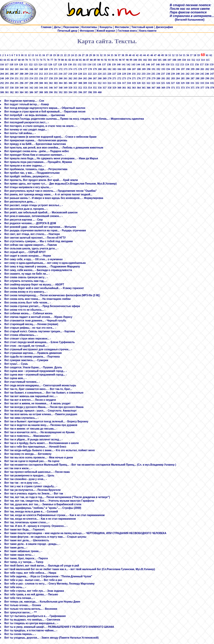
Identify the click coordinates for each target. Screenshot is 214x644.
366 (149, 88)
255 (36, 78)
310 (90, 83)
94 (113, 60)
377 (202, 88)
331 (192, 83)
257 (46, 78)
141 (124, 64)
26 (79, 55)
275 (134, 78)
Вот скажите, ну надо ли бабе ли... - (27, 274)
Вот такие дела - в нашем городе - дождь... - (32, 544)
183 (114, 69)
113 (198, 60)
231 (134, 74)
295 (17, 83)
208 (21, 74)
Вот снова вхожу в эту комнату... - (26, 292)
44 (144, 55)
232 (139, 74)
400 (100, 92)
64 (5, 60)
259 (56, 78)
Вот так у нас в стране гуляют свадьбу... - (31, 486)
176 (80, 69)
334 (207, 83)
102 (145, 60)
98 (127, 60)
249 (7, 78)
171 (56, 69)
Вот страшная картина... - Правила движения (33, 353)
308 (80, 83)
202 (207, 69)
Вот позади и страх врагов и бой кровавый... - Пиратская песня (45, 112)
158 (207, 64)
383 (17, 92)
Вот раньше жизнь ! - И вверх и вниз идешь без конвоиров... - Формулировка (54, 198)
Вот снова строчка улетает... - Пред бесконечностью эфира (42, 306)
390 (51, 92)
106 (164, 60)
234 (148, 74)
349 (65, 88)
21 (61, 55)
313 (104, 83)
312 (99, 83)
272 (119, 78)
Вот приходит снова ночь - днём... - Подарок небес (37, 151)
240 (178, 74)
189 (144, 69)
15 (40, 55)
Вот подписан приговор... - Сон (24, 101)
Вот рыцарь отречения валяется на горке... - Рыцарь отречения (45, 230)
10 (22, 55)
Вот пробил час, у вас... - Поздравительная (32, 173)
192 (158, 69)
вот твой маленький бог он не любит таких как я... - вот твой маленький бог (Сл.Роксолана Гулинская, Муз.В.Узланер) (80, 569)
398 (90, 92)
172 (61, 69)
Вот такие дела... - (16, 548)
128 (60, 64)
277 (144, 78)
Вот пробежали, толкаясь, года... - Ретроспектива (36, 169)
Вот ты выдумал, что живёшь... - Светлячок (32, 620)
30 (94, 55)
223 (95, 74)
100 (135, 60)
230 (129, 74)
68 (19, 60)
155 (192, 64)
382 (12, 92)
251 (17, 78)
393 (65, 92)
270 (109, 78)
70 (26, 60)
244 (197, 74)
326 (168, 83)
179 (95, 69)
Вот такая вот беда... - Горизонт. (25, 530)
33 (105, 55)
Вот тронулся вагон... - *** (21, 612)
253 (26, 78)
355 (95, 88)
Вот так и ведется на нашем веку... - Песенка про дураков (41, 425)
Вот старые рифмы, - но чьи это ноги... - (30, 328)
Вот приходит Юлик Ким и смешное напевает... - (35, 155)
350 (70, 88)
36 (115, 55)
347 (56, 88)
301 (46, 83)
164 (21, 69)
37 (119, 55)
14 (36, 55)
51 (170, 55)
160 (2, 69)
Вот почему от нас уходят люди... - (26, 130)
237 (163, 74)
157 (202, 64)
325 (163, 83)
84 (77, 60)
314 (109, 83)
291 (212, 78)
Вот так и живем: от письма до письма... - (31, 429)
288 (197, 78)
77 (52, 60)
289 (202, 78)
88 (91, 60)
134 (89, 64)
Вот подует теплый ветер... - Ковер (27, 104)
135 (94, 64)
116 (2, 64)
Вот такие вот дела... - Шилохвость (27, 540)
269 (105, 78)
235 (153, 74)
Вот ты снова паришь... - (20, 634)
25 (76, 55)
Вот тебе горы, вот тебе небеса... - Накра (30, 573)
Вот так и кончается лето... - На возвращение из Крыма (39, 432)
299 (36, 83)
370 (168, 88)
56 (188, 55)
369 (163, 88)
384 (21, 92)
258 (51, 78)
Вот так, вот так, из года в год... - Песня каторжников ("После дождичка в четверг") (57, 497)
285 (183, 78)
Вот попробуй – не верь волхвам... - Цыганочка (35, 115)
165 (26, 69)
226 (109, 74)
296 (21, 83)
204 (2, 74)
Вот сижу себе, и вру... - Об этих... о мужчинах (34, 259)
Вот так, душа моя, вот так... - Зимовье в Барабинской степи (43, 504)
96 (120, 60)
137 (104, 64)
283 (173, 78)
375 (193, 88)
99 (131, 60)
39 (126, 55)
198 (188, 69)
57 (191, 55)
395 (75, 92)
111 (189, 60)
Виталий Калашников (190, 20)
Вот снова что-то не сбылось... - (25, 310)
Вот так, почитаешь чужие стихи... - (27, 522)
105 (160, 60)
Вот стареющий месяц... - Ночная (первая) (31, 324)
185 (124, 69)
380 (2, 92)
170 (51, 69)
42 (137, 55)
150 (168, 64)
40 (130, 55)
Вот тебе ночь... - (15, 587)
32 (101, 55)
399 (95, 92)
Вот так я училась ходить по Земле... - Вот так (34, 494)
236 (158, 74)
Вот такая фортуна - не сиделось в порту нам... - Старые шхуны (45, 537)
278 (149, 78)
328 (178, 83)
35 (112, 55)
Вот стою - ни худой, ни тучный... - (26, 346)
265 (85, 78)
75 (44, 60)
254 (31, 78)
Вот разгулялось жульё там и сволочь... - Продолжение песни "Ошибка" (51, 191)
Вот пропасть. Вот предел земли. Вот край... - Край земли (41, 180)
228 (119, 74)
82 (70, 60)
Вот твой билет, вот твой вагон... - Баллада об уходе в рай (42, 566)
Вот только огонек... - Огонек (23, 605)
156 (197, 64)
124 (41, 64)
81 (66, 60)
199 (193, 69)
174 (70, 69)
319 (134, 83)
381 (7, 92)
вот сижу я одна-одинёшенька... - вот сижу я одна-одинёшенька (45, 263)
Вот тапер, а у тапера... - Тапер (24, 562)
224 (99, 74)
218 (70, 74)
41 (133, 55)
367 (153, 88)
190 (149, 69)
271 (114, 78)
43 (141, 55)
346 (51, 88)
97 (124, 60)
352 (80, 88)
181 (105, 69)
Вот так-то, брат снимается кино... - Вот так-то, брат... (38, 389)
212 (41, 74)
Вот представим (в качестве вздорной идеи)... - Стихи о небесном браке (50, 137)
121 (26, 64)
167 (36, 69)
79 (59, 60)
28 (87, 55)
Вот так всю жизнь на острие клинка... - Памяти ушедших (41, 414)
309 (85, 83)
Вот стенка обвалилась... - (21, 335)
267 (95, 78)
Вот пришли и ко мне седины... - (25, 166)
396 (80, 92)
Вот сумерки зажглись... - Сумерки (26, 360)
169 (46, 69)
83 (73, 60)
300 (41, 83)
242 (187, 74)
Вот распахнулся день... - (21, 202)
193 (163, 69)
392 (61, 92)
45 (148, 55)
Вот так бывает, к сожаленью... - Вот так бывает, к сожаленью (44, 393)
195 (173, 69)
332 (197, 83)
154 (187, 64)
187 (134, 69)
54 (180, 55)
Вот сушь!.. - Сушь (16, 364)
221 (85, 74)
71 (30, 60)
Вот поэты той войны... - (20, 133)
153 (182, 64)
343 (36, 88)
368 (158, 88)
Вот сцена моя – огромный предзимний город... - (36, 371)
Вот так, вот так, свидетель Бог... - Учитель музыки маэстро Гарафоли (49, 501)
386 (31, 92)
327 (173, 83)
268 (100, 78)
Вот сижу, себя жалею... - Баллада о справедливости (38, 270)
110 (184, 60)
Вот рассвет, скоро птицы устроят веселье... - (34, 205)
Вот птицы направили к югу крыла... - (28, 187)
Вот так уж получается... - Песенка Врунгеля (32, 490)
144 (138, 64)
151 (172, 64)
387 (36, 92)
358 (109, 88)
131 (75, 64)
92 (106, 60)
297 (26, 83)
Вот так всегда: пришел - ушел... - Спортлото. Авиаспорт (41, 411)
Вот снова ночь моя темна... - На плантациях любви (38, 299)
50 (166, 55)
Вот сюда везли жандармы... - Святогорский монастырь (40, 385)
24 (72, 55)
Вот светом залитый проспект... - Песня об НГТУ (35, 238)
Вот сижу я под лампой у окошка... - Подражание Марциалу (42, 267)
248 (2, 78)
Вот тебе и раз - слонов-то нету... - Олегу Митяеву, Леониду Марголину (50, 584)
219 (75, 74)
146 (148, 64)
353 (85, 88)
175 (75, 69)
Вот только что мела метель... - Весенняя (31, 609)
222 (90, 74)
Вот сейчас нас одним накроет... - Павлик (31, 245)
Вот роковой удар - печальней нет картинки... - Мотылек (40, 227)
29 (90, 55)
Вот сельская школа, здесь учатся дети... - (31, 249)
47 (155, 55)
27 (83, 55)
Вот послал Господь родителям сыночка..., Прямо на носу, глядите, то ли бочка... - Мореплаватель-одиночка (74, 119)
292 (2, 83)
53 (177, 55)
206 (12, 74)
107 (169, 60)
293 (7, 83)
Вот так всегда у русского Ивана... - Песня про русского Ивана (44, 407)
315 (114, 83)
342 (31, 88)
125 (45, 64)
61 (207, 55)
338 (12, 88)
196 (178, 69)
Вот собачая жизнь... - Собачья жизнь (28, 313)
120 (21, 64)
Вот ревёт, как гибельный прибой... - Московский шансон (41, 212)
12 (29, 55)
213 (46, 74)
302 (51, 83)
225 (104, 74)
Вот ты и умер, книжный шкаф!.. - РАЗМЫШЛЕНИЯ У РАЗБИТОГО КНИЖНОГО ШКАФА (59, 627)
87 (88, 60)
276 (139, 78)
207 (17, 74)
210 (31, 74)
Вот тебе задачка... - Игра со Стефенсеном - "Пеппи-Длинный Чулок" (48, 576)
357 (105, 88)
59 (198, 55)
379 (212, 88)
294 (12, 83)
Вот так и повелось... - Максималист (27, 436)
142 (128, 64)
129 (65, 64)
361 (124, 88)
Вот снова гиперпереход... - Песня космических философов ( (43, 295)
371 (173, 88)
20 (58, 55)
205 (7, 74)
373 (183, 88)
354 (90, 88)
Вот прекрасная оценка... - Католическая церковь (36, 140)
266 (90, 78)
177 (85, 69)
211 (36, 74)
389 (46, 92)
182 (109, 69)
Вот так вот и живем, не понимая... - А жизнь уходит (37, 403)
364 (139, 88)
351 (75, 88)
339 (17, 88)
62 (211, 55)
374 (188, 88)
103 (150, 60)
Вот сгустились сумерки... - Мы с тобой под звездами (39, 241)
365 (144, 88)
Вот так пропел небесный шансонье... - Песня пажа (37, 472)
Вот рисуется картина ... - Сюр (24, 220)
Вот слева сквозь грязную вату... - (26, 277)
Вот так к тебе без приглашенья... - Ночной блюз (35, 447)
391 (56, 92)
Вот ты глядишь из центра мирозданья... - (31, 623)
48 (159, 55)
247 (212, 74)
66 (12, 60)
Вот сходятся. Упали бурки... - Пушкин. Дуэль (33, 367)
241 (182, 74)
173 (65, 69)
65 (8, 60)
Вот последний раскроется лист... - (27, 122)
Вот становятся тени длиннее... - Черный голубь (35, 321)
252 (21, 78)
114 (203, 60)
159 (212, 64)
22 (65, 55)
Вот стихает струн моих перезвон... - (28, 339)
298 (31, 83)
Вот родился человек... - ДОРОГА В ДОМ (30, 223)
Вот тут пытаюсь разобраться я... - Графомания (35, 616)
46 (151, 55)
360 (119, 88)
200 (197, 69)
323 (153, 83)
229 (124, 74)
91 (102, 60)
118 (11, 64)
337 (7, 88)
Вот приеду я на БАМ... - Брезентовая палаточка (35, 144)
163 (17, 69)
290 (207, 78)
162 (12, 69)
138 (109, 64)
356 (100, 88)
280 (158, 78)
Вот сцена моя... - (15, 378)
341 (26, 88)
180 (100, 69)
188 (139, 69)
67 (16, 60)
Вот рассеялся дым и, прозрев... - (26, 209)
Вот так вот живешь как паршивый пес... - (31, 396)
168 (41, 69)
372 (178, 88)
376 (197, 88)
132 (80, 64)
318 (129, 83)
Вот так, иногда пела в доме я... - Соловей (31, 512)
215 (55, 74)
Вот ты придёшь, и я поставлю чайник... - (31, 630)
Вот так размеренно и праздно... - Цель (29, 476)
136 (99, 64)
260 (61, 78)
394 (70, 92)
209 (26, 74)
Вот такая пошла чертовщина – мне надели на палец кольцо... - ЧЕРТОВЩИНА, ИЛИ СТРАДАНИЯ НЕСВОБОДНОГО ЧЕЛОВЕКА (85, 533)
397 (85, 92)
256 (41, 78)
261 (65, 78)
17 (47, 55)
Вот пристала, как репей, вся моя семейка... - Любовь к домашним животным (54, 148)
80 (63, 60)
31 (97, 55)
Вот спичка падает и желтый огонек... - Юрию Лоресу (38, 317)
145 (143, 64)
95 (117, 60)
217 (65, 74)
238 (168, 74)
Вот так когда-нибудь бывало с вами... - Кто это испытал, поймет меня (50, 450)
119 (16, 64)
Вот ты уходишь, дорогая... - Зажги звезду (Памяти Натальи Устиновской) (51, 638)
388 (41, 92)
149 (163, 64)
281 (163, 78)
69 (23, 60)
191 (153, 69)
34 (108, 55)
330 (187, 83)
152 (177, 64)
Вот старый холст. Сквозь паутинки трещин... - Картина (40, 331)
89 (95, 60)
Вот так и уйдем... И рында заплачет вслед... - (33, 440)
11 (26, 55)
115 (208, 60)
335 (212, 83)
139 (114, 64)
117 (6, 64)
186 (129, 69)
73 (37, 60)
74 (41, 60)
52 (173, 55)
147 (153, 64)
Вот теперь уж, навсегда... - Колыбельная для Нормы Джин (42, 602)
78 (55, 60)
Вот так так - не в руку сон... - (23, 483)
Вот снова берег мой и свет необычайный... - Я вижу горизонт (44, 288)
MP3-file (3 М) (91, 295)
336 (2, 88)
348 (61, 88)
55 (184, 55)
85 (81, 60)
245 (202, 74)
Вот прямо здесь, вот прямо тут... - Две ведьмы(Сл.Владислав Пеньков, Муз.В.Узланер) (60, 184)
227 (114, 74)
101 (140, 60)
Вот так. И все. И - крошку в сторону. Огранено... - (36, 526)
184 (119, 69)
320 (139, 83)
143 (133, 64)
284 (178, 78)
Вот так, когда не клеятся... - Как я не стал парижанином (40, 519)
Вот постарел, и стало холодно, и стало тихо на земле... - (41, 126)
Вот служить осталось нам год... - (26, 281)
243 (192, 74)
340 (21, 88)
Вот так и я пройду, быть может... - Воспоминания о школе (42, 443)
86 (84, 60)
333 (202, 83)
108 (174, 60)
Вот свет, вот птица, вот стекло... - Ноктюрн (32, 234)
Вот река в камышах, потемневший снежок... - (33, 216)
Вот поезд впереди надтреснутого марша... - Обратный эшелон (45, 108)
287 (193, 78)
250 (12, 78)
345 (46, 88)
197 (183, 69)
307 (75, 83)
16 (43, 55)
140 (119, 64)
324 (158, 83)
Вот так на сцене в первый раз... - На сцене (32, 461)
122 (31, 64)
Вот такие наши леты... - (20, 555)
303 (56, 83)
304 (61, 83)
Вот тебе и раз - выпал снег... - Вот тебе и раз (33, 580)
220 (80, 74)
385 (26, 92)
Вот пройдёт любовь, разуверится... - (28, 176)
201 (202, 69)
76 (48, 60)
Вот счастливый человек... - (22, 382)
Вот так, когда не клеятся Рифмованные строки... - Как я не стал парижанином (55, 515)
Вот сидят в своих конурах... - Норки (28, 256)
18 (51, 55)
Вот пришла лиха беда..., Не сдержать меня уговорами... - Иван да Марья (51, 158)
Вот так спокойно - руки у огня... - (26, 479)
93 (109, 60)
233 (143, 74)
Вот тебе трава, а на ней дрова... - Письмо (31, 594)
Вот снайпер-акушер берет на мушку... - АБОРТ (34, 285)
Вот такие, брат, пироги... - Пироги (26, 558)
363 (134, 88)
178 (90, 69)
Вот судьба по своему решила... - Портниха (32, 357)
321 (143, 83)
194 (168, 69)
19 (54, 55)
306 (70, 83)
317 (124, 83)
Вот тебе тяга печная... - (20, 598)
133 (84, 64)
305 (65, 83)
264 (80, 78)
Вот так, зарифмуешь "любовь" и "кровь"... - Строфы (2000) (43, 508)
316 (119, 83)
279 (153, 78)
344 (41, 88)
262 (70, 78)
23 (69, 55)
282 (168, 78)
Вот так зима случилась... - (21, 418)
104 (155, 60)
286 (188, 78)
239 (173, 74)
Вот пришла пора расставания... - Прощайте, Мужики (38, 162)
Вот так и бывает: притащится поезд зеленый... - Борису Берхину (46, 421)
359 (114, 88)
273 (124, 78)
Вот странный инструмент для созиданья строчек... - (38, 349)
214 (51, 74)
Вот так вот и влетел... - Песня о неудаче (30, 400)
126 (50, 64)
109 (179, 60)
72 (34, 60)
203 (212, 69)
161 (7, 69)
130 (70, 64)
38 (123, 55)
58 (195, 55)
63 (1, 60)
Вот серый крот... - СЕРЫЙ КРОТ (25, 252)
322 (148, 83)
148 (158, 64)
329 (182, 83)
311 (95, 83)
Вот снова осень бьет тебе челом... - (28, 303)
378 (207, 88)
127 (55, 64)
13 (33, 55)
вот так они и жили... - (18, 468)
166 (31, 69)
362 (129, 88)
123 (36, 64)
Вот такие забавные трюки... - (23, 551)
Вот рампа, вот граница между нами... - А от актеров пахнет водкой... (48, 194)
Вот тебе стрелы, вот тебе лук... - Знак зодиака (34, 591)
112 (193, 60)
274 (129, 78)
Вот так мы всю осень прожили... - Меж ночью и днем (39, 458)
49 (162, 55)
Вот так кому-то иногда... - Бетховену (28, 454)
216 (60, 74)
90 (99, 60)
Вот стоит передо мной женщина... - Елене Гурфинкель (40, 342)
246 (207, 74)
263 (75, 78)
